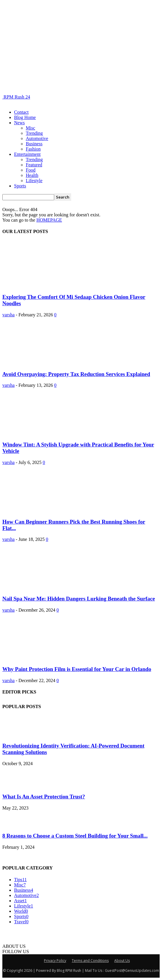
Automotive (37, 138)
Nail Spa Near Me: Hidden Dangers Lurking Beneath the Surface (79, 599)
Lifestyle (34, 181)
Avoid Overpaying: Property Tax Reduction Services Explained (76, 374)
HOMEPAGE (49, 220)
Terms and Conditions (90, 961)
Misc (30, 128)
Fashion (33, 149)
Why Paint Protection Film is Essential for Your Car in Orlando (77, 669)
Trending (34, 133)
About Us (122, 961)
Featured (34, 165)
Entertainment (27, 154)
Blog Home (25, 117)
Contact (21, 112)
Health (32, 175)
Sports (20, 186)
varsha (8, 315)
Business (34, 144)
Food (31, 170)
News (19, 123)
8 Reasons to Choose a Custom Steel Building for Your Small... (75, 836)
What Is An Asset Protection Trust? (44, 797)
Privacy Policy (55, 961)
